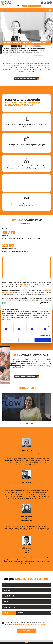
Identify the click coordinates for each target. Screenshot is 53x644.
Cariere (25, 6)
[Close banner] (51, 303)
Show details (44, 335)
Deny (10, 340)
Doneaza (30, 6)
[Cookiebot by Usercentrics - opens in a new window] (41, 303)
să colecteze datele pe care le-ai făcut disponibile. (29, 625)
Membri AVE (15, 6)
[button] (27, 407)
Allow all (43, 340)
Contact (21, 6)
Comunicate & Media (37, 6)
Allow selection (26, 340)
